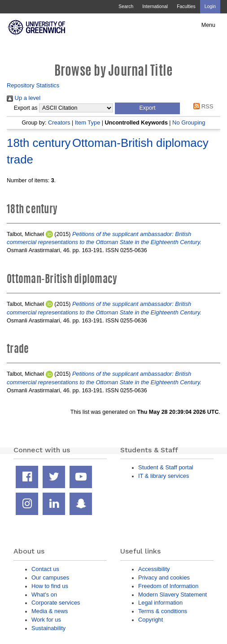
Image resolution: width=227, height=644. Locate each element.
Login (210, 6)
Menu (208, 25)
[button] (147, 108)
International (155, 6)
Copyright (151, 620)
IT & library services (164, 476)
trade (20, 159)
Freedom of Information (168, 586)
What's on (44, 595)
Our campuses (50, 577)
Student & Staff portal (166, 467)
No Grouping (189, 122)
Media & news (50, 611)
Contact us (45, 569)
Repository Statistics (33, 85)
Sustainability (48, 628)
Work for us (46, 620)
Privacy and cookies (164, 577)
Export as (26, 108)
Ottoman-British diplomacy (140, 143)
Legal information (160, 603)
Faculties (186, 6)
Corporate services (56, 603)
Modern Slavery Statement (172, 595)
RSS (202, 106)
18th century (39, 143)
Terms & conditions (163, 611)
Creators (59, 122)
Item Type (88, 122)
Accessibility (154, 569)
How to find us (50, 586)
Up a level (24, 98)
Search (126, 6)
